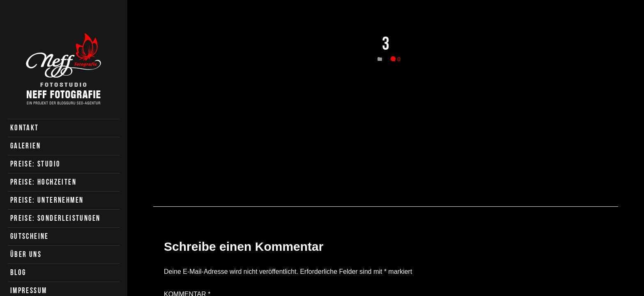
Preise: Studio (36, 164)
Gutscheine (30, 236)
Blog (18, 272)
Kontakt (25, 128)
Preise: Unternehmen (47, 200)
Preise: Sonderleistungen (55, 218)
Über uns (26, 254)
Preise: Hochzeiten (43, 182)
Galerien (25, 146)
